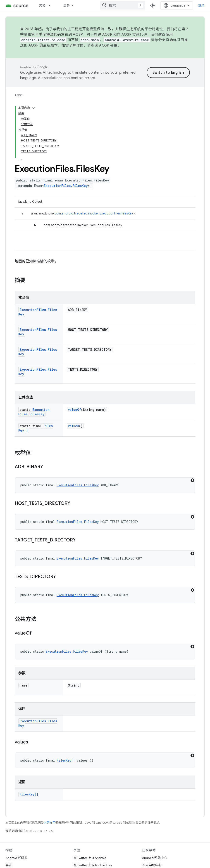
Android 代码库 (16, 858)
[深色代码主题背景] (192, 480)
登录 (202, 5)
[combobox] (122, 5)
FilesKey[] (66, 760)
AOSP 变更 (108, 45)
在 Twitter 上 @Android (90, 858)
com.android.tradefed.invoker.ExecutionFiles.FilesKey (94, 213)
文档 (42, 5)
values (73, 426)
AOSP (19, 95)
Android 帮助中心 (154, 858)
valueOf (74, 410)
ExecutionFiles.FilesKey (66, 186)
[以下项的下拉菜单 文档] (52, 5)
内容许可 (50, 823)
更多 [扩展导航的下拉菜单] (66, 5)
